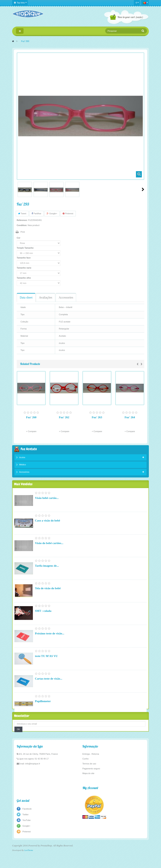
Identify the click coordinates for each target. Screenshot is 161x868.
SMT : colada (43, 616)
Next (143, 189)
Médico (22, 465)
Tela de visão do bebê (48, 593)
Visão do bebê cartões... (49, 548)
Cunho (85, 786)
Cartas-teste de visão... (49, 684)
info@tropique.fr (33, 791)
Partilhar (36, 213)
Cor (19, 238)
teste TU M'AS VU (46, 661)
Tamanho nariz (24, 268)
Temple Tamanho (25, 248)
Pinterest (68, 213)
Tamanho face (24, 258)
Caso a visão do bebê (48, 526)
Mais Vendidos (23, 489)
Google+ (52, 213)
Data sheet (26, 297)
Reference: (22, 220)
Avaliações (46, 297)
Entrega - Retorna (91, 781)
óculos (22, 458)
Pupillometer (43, 706)
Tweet (22, 213)
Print (23, 232)
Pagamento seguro (91, 796)
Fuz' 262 (64, 417)
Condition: (22, 225)
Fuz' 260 (31, 417)
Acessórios (24, 473)
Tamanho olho (24, 278)
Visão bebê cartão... (47, 503)
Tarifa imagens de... (47, 571)
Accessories (66, 297)
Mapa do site (88, 801)
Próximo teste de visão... (50, 639)
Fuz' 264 (130, 417)
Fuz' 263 (97, 417)
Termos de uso (89, 791)
